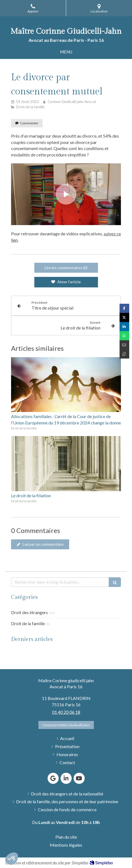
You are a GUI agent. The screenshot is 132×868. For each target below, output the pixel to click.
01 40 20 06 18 (66, 712)
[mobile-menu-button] (66, 52)
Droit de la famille (28, 623)
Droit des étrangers (29, 612)
